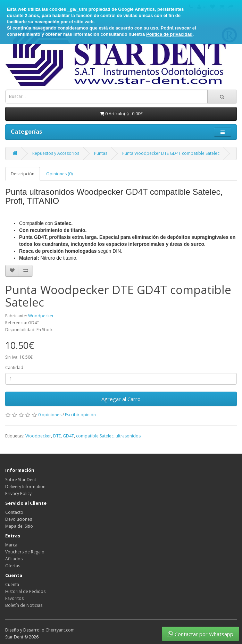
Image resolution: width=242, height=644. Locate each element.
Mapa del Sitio (19, 526)
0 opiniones (50, 415)
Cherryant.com (60, 630)
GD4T (68, 436)
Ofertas (13, 566)
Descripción (23, 174)
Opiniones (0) (59, 174)
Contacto (14, 512)
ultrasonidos (128, 436)
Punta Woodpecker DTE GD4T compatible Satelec (171, 153)
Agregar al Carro (121, 399)
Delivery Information (25, 487)
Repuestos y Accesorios (56, 153)
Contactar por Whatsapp (201, 634)
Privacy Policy (18, 494)
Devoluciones (19, 519)
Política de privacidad (169, 34)
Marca (11, 545)
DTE (57, 436)
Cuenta (12, 584)
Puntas (101, 153)
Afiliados (14, 559)
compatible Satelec (95, 436)
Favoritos (14, 598)
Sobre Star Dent (21, 480)
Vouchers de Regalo (25, 552)
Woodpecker (41, 316)
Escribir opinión (80, 415)
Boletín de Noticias (24, 605)
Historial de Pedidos (25, 591)
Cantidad (14, 367)
